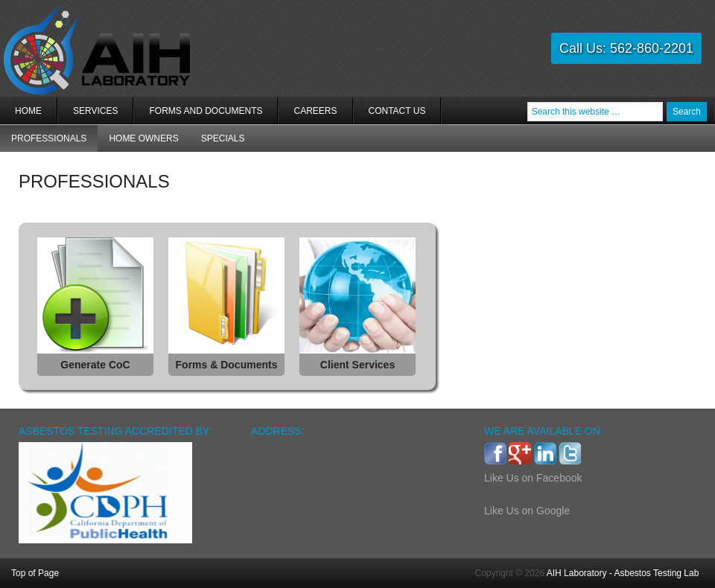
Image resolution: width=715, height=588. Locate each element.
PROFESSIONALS (49, 138)
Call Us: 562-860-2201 (626, 48)
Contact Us (397, 111)
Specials (223, 138)
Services (88, 115)
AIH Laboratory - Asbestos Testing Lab (623, 573)
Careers (315, 111)
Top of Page (35, 573)
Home (28, 111)
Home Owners (143, 138)
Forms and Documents (206, 111)
